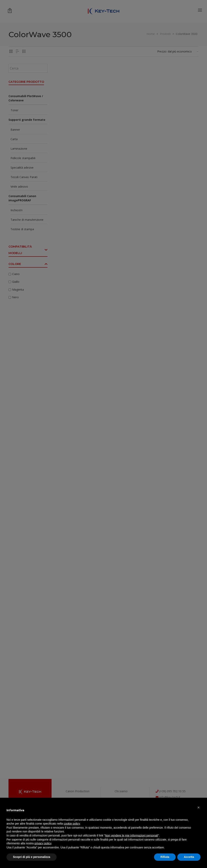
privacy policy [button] (43, 843)
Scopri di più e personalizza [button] (32, 857)
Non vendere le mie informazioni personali (131, 835)
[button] (199, 807)
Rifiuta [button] (165, 857)
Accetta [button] (189, 857)
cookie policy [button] (72, 824)
